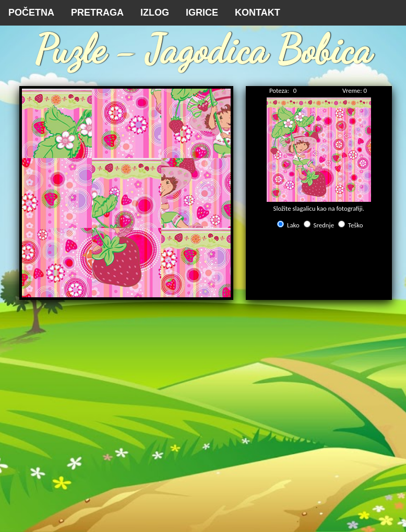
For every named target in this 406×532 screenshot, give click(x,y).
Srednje (324, 225)
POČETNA (31, 13)
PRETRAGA (97, 13)
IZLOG (155, 13)
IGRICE (202, 13)
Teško (356, 225)
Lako (293, 225)
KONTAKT (258, 13)
